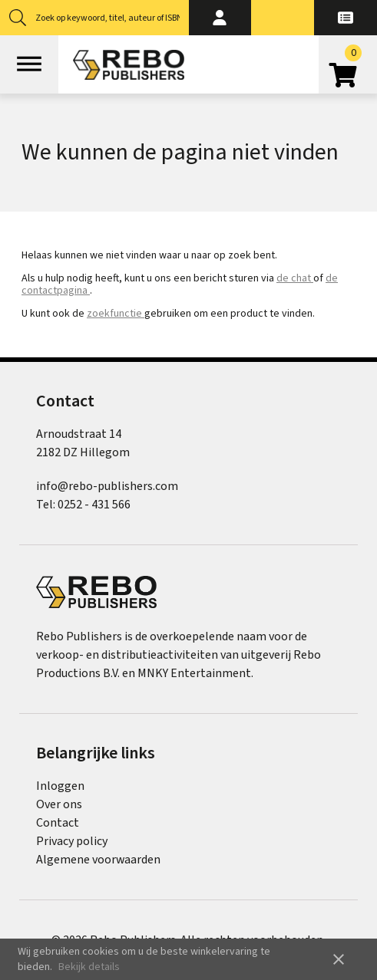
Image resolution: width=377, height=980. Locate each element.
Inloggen (60, 786)
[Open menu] (29, 64)
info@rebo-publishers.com (107, 486)
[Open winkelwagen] (348, 70)
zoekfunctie (116, 314)
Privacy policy (72, 841)
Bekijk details (89, 967)
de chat (295, 278)
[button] (220, 18)
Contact (58, 823)
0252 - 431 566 (94, 505)
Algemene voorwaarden (98, 860)
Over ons (59, 804)
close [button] (339, 959)
